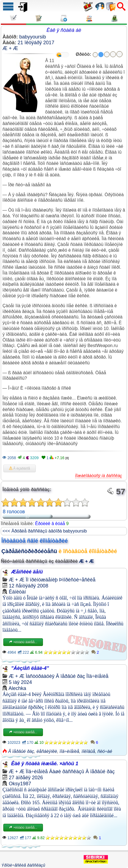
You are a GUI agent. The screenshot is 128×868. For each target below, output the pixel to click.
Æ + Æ (10, 48)
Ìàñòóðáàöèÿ (40, 676)
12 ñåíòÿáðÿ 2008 (28, 586)
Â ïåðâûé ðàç (70, 676)
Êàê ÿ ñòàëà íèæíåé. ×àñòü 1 (45, 764)
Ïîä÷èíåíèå (97, 676)
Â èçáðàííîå (20, 468)
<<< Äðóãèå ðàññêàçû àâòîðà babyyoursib (45, 531)
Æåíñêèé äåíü (27, 572)
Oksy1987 (20, 784)
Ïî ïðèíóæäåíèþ (42, 580)
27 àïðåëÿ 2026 (26, 778)
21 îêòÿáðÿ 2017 (36, 43)
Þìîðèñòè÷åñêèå (77, 580)
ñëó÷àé (105, 751)
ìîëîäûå (88, 751)
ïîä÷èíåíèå (69, 751)
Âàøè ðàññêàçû (67, 772)
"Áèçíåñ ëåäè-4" (30, 668)
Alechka (17, 688)
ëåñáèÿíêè (47, 751)
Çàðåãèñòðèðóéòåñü (29, 551)
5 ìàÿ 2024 (20, 682)
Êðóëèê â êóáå (50, 524)
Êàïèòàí (17, 592)
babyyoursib (33, 37)
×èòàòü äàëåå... (23, 642)
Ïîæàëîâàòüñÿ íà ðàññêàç (99, 475)
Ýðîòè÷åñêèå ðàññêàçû (23, 865)
